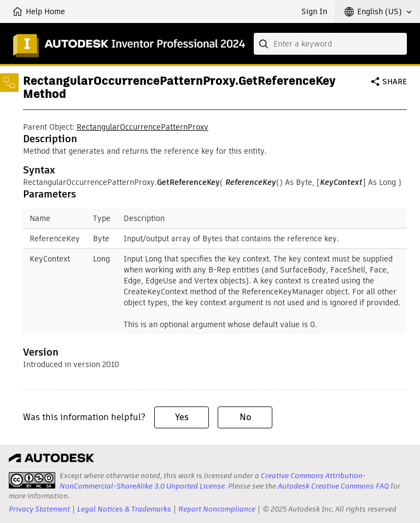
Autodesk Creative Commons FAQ (333, 486)
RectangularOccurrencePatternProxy (142, 127)
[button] (378, 11)
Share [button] (395, 82)
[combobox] (330, 44)
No (245, 417)
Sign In (314, 11)
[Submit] (265, 44)
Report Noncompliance (217, 509)
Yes (182, 417)
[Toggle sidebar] (9, 83)
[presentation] (32, 480)
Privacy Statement (39, 509)
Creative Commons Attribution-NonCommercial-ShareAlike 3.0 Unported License (213, 481)
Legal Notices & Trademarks (124, 509)
